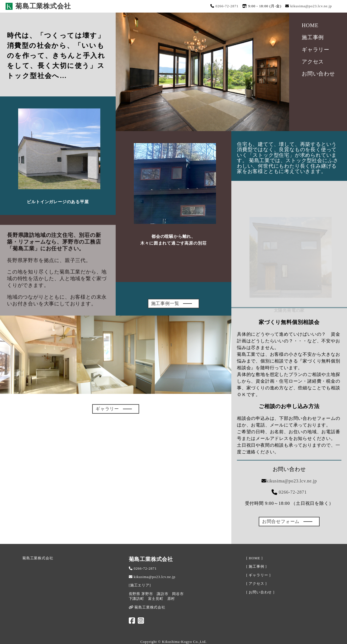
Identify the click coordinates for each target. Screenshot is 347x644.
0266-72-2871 (227, 6)
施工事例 (313, 37)
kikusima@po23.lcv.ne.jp (311, 6)
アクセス (313, 62)
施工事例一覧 (165, 303)
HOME (310, 25)
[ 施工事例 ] (256, 567)
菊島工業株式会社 (38, 558)
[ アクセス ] (256, 584)
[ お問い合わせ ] (260, 592)
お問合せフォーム (281, 521)
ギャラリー (316, 50)
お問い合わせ (318, 74)
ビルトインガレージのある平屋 (58, 202)
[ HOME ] (254, 558)
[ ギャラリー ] (258, 575)
